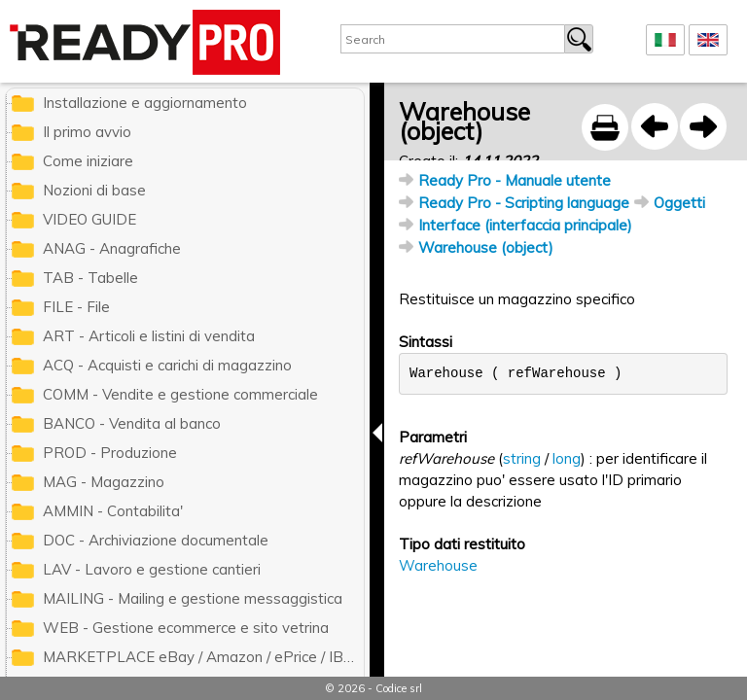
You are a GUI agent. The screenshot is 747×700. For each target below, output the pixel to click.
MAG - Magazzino (104, 482)
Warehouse (438, 565)
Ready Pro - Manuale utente (515, 180)
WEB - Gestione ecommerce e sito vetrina (186, 628)
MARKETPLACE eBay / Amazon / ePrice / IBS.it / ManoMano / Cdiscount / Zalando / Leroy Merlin (203, 657)
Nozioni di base (94, 190)
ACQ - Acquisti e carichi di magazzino (167, 365)
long (567, 458)
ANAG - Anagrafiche (112, 248)
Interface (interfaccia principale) (525, 225)
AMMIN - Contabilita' (113, 511)
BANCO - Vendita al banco (132, 423)
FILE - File (76, 307)
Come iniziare (88, 161)
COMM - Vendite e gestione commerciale (180, 394)
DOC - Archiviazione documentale (156, 540)
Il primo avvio (87, 132)
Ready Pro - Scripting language (524, 203)
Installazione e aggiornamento (145, 103)
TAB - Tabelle (90, 278)
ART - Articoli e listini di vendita (149, 336)
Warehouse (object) (486, 247)
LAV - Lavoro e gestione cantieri (152, 569)
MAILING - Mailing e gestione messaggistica (193, 598)
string (522, 458)
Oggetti (679, 203)
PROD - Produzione (110, 453)
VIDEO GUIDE (89, 219)
